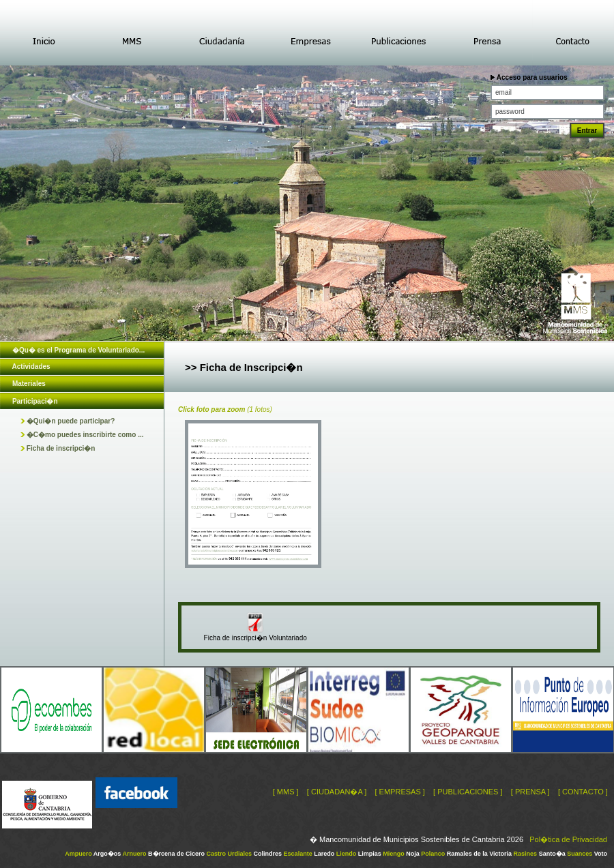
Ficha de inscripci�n (58, 448)
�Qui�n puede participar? (68, 421)
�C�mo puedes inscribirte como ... (82, 435)
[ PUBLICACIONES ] (468, 792)
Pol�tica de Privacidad (568, 839)
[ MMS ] (286, 792)
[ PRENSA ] (530, 792)
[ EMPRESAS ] (399, 792)
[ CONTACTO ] (583, 792)
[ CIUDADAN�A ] (337, 792)
